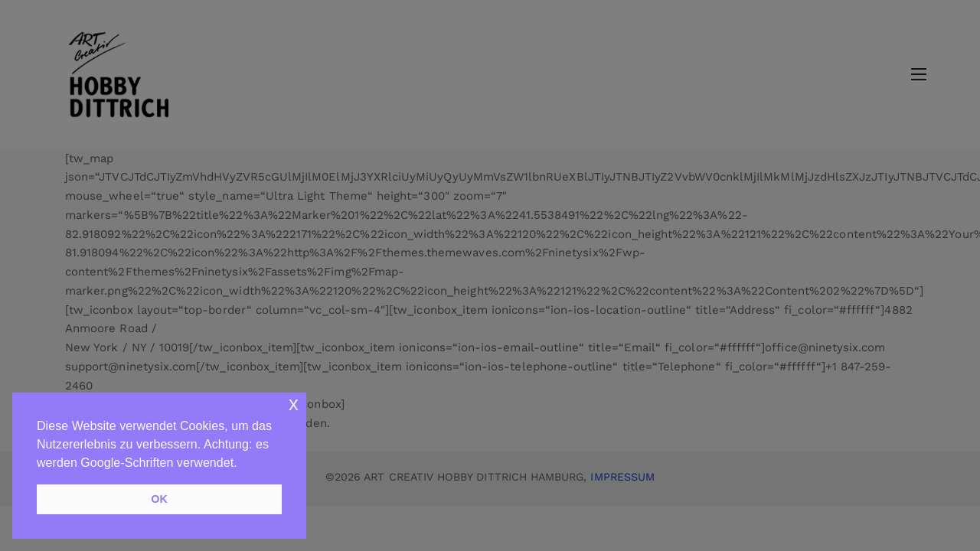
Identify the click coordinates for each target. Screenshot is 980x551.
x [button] (294, 404)
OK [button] (159, 499)
